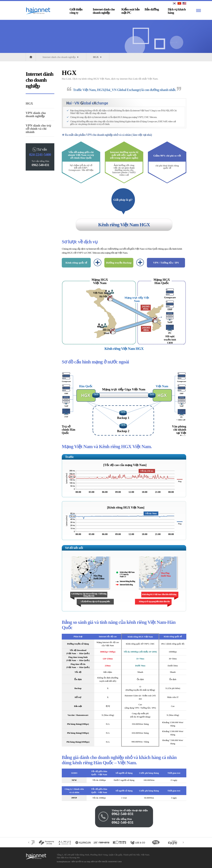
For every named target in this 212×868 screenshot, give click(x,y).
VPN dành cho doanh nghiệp (36, 115)
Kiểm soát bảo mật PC (131, 11)
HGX (98, 57)
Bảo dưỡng (152, 9)
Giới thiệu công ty (76, 11)
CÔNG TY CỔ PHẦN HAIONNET (35, 11)
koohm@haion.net (64, 862)
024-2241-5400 (40, 155)
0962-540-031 (123, 814)
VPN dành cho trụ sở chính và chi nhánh (38, 129)
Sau (183, 842)
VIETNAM (179, 3)
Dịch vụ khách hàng (177, 11)
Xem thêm (199, 11)
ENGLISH (184, 3)
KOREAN (174, 3)
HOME (31, 57)
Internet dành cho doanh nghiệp (104, 11)
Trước (29, 842)
